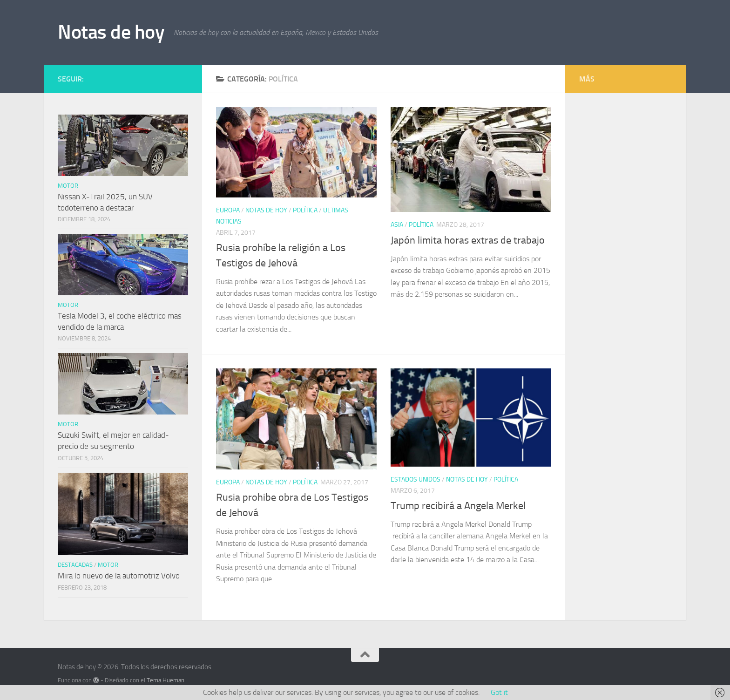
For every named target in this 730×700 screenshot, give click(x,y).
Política (305, 210)
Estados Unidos (416, 479)
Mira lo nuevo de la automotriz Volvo (119, 576)
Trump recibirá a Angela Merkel (458, 506)
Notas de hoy (111, 32)
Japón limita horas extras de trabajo (468, 240)
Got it (499, 692)
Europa (228, 210)
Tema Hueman (166, 680)
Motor (68, 186)
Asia (397, 225)
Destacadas (75, 565)
